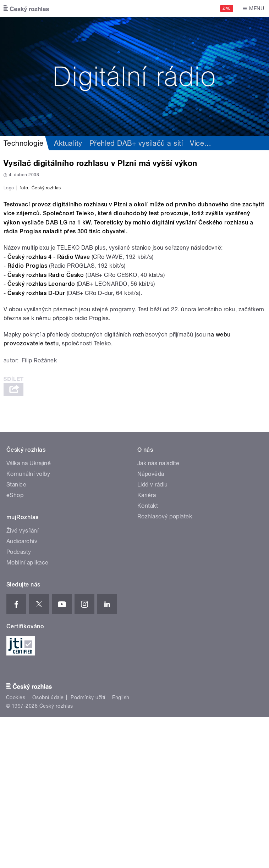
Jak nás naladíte (158, 614)
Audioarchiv (22, 692)
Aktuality (68, 143)
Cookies (16, 849)
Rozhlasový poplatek (165, 667)
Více (201, 143)
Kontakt (148, 657)
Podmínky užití (88, 849)
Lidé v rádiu (153, 636)
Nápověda (151, 625)
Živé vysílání (22, 682)
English (121, 849)
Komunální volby (28, 625)
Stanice (16, 636)
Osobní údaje (48, 849)
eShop (15, 646)
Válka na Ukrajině (29, 614)
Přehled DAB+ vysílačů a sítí (136, 143)
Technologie (23, 143)
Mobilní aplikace (28, 714)
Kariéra (147, 646)
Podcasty (19, 703)
